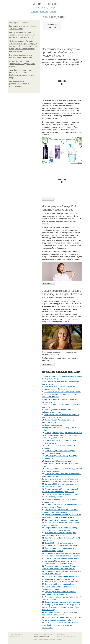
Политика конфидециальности (41, 637)
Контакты (36, 634)
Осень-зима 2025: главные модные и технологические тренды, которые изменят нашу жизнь (61, 464)
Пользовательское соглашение (47, 634)
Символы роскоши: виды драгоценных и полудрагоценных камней (22, 64)
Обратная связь (61, 634)
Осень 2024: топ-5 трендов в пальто (59, 543)
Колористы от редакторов (52, 26)
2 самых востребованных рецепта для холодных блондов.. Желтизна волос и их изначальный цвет (62, 294)
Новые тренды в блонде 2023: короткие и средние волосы (59, 208)
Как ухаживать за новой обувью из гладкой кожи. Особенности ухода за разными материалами (60, 625)
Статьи (53, 11)
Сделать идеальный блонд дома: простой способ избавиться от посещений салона (61, 52)
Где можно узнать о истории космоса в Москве (62, 392)
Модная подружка (45, 4)
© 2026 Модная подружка (16, 634)
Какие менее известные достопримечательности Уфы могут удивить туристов (59, 428)
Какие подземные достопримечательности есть (63, 433)
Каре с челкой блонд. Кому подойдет (59, 584)
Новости (44, 11)
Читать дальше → (48, 199)
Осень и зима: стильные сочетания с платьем (63, 602)
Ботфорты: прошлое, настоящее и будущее (62, 582)
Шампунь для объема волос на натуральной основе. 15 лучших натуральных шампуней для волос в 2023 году (61, 607)
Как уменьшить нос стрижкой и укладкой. (61, 546)
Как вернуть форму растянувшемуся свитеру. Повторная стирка (19, 84)
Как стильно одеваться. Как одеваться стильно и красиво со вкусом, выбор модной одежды (22, 35)
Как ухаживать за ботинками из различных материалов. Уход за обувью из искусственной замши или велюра (60, 523)
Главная (34, 11)
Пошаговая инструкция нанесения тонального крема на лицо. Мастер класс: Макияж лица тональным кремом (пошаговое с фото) (61, 561)
